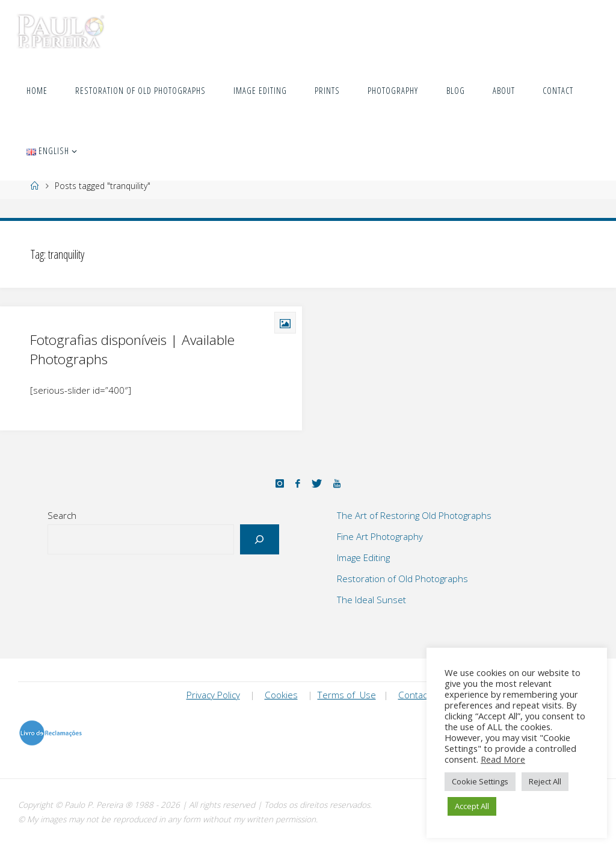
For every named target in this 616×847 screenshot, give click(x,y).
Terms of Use (347, 695)
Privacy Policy (213, 695)
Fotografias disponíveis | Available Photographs (132, 349)
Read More (503, 759)
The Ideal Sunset (371, 600)
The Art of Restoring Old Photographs (414, 515)
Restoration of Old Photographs (402, 579)
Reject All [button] (545, 781)
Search (62, 515)
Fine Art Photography (380, 536)
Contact (414, 695)
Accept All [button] (472, 806)
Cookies (281, 695)
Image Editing (363, 557)
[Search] (260, 540)
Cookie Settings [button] (480, 781)
